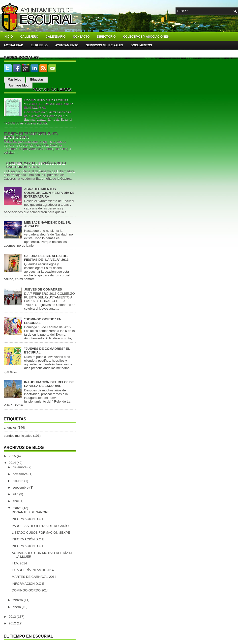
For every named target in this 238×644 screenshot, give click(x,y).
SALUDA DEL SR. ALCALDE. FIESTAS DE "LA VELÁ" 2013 (46, 258)
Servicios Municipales (105, 45)
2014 (13, 463)
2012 (13, 623)
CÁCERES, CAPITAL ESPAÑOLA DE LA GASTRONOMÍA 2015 (36, 165)
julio (16, 494)
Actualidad (14, 45)
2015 (13, 456)
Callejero (29, 37)
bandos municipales (18, 436)
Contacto (81, 37)
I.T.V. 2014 (19, 563)
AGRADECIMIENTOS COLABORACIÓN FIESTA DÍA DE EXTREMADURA (49, 193)
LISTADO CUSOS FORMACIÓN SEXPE (41, 533)
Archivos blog (19, 86)
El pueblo (39, 45)
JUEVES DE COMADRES (43, 289)
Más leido (15, 80)
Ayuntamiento (67, 45)
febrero (18, 600)
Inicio (8, 37)
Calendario (56, 37)
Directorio (106, 37)
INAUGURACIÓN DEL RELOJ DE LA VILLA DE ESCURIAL (49, 384)
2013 (13, 617)
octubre (18, 481)
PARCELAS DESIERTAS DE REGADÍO (40, 526)
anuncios (10, 427)
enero (17, 607)
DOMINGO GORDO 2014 (30, 590)
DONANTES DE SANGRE (30, 512)
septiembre (21, 487)
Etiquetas (37, 80)
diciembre (20, 467)
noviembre (21, 474)
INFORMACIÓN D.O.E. (28, 519)
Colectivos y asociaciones (146, 37)
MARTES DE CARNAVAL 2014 (34, 577)
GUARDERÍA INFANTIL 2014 (33, 570)
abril (16, 501)
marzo (18, 508)
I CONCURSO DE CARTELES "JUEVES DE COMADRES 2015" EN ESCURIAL (48, 104)
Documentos (141, 45)
